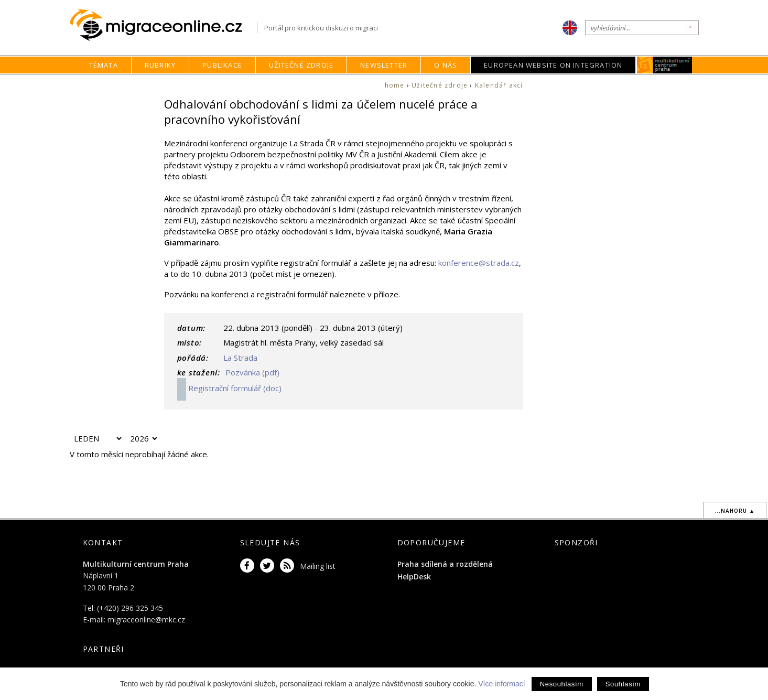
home (395, 85)
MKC (665, 65)
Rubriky (160, 65)
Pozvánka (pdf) (251, 372)
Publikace (222, 65)
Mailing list (318, 566)
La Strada (240, 358)
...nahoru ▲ (735, 511)
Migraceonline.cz (163, 25)
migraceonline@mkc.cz (146, 620)
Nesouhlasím (562, 684)
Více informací (501, 684)
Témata (104, 65)
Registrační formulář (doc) (229, 388)
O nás (446, 65)
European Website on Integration (553, 65)
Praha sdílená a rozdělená (445, 564)
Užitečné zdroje (301, 65)
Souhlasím (623, 684)
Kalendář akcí (499, 85)
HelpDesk (414, 577)
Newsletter (384, 65)
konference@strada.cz (479, 263)
